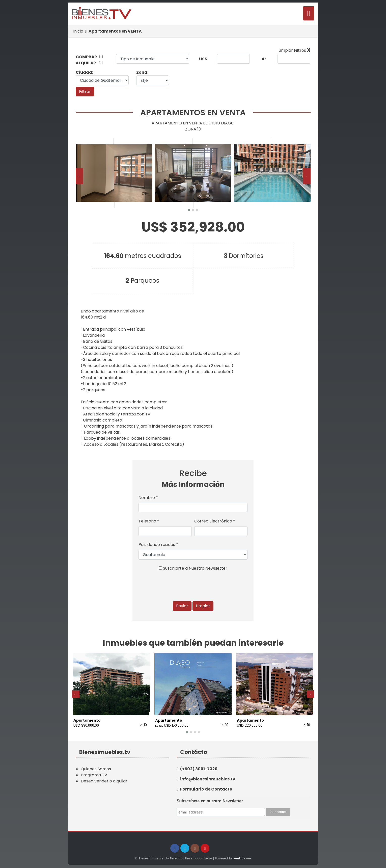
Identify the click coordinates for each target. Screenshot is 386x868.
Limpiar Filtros (295, 50)
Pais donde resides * (158, 545)
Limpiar (203, 606)
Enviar (182, 606)
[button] (189, 210)
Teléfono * (149, 521)
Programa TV (94, 773)
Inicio (78, 31)
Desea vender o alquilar (104, 779)
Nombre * (148, 498)
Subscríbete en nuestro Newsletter (210, 799)
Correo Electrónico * (215, 521)
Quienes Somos (96, 767)
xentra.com (242, 857)
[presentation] (79, 176)
